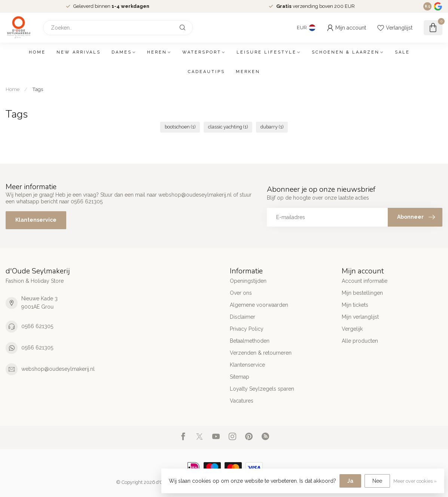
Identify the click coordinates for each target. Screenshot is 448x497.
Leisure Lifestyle (266, 52)
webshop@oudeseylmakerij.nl (58, 369)
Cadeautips (206, 72)
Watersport (202, 52)
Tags (38, 89)
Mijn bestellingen (362, 293)
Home (37, 52)
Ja (350, 481)
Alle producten (360, 341)
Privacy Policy (247, 329)
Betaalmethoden (250, 341)
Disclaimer (243, 317)
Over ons (241, 293)
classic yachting (228, 127)
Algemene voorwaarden (259, 305)
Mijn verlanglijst (360, 317)
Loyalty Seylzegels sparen (262, 389)
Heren (157, 52)
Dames (122, 52)
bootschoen (180, 127)
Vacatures (242, 401)
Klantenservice (36, 220)
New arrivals (79, 52)
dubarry (272, 127)
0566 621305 (37, 326)
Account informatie (365, 281)
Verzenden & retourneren (261, 353)
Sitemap (240, 377)
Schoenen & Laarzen (346, 52)
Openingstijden (248, 281)
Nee (377, 481)
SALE (402, 52)
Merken (248, 72)
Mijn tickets (355, 305)
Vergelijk (352, 329)
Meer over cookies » (415, 481)
